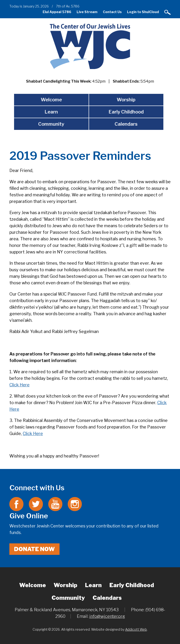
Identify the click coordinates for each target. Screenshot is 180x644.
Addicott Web (136, 629)
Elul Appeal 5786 (57, 12)
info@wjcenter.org (107, 616)
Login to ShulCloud (143, 12)
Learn (51, 112)
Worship (126, 100)
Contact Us (112, 12)
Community (51, 124)
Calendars (126, 124)
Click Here (19, 385)
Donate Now (34, 549)
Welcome (51, 100)
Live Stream (87, 12)
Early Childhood (126, 112)
